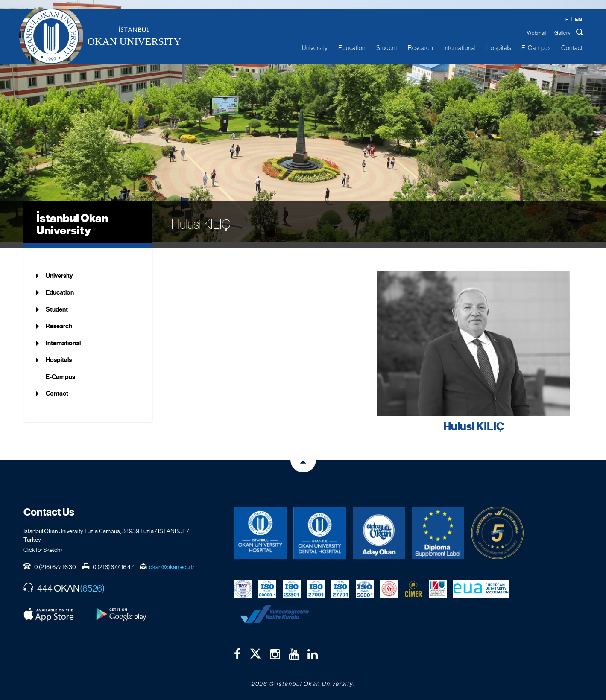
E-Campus (536, 48)
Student (387, 48)
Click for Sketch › (43, 544)
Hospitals (499, 48)
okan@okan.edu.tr (172, 561)
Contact (572, 48)
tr (566, 20)
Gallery (563, 33)
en (579, 19)
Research (420, 48)
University (315, 48)
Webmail (537, 33)
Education (352, 48)
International (460, 48)
